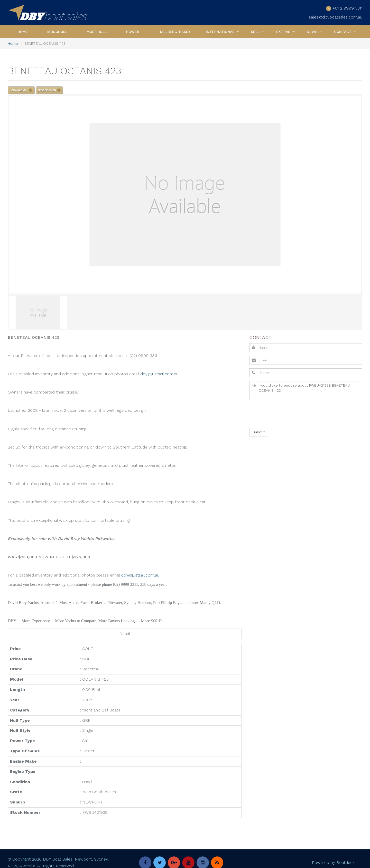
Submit (259, 431)
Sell (255, 31)
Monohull (57, 31)
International (220, 31)
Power (133, 31)
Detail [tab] (125, 633)
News (312, 31)
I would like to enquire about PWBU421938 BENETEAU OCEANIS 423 (306, 390)
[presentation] (288, 413)
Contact (343, 31)
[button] (238, 31)
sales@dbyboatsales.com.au (336, 17)
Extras (283, 31)
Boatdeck (345, 862)
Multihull (97, 31)
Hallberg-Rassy (174, 31)
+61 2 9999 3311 (347, 8)
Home (23, 31)
